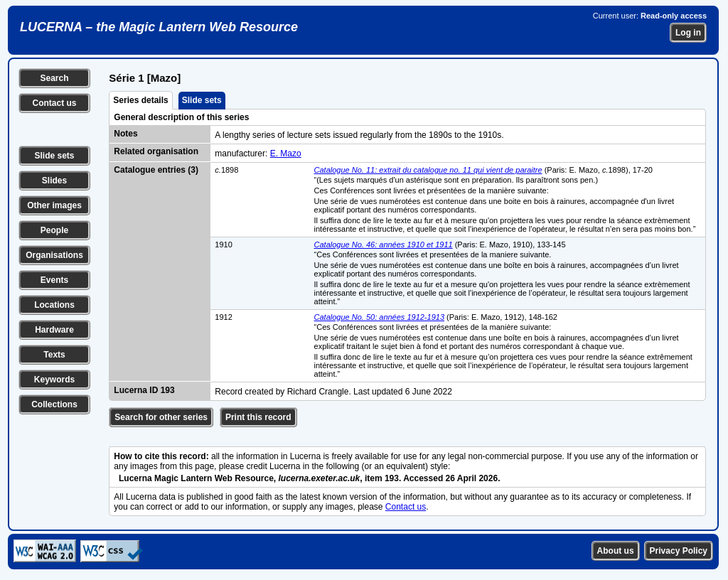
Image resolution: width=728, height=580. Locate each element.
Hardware (54, 330)
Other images (54, 205)
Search (54, 78)
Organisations (54, 255)
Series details (140, 100)
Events (54, 280)
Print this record (258, 417)
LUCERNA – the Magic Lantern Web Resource (159, 27)
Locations (54, 305)
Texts (54, 355)
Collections (54, 404)
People (54, 230)
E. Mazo (286, 154)
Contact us (54, 103)
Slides (54, 181)
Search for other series (161, 417)
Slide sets (54, 156)
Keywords (54, 380)
